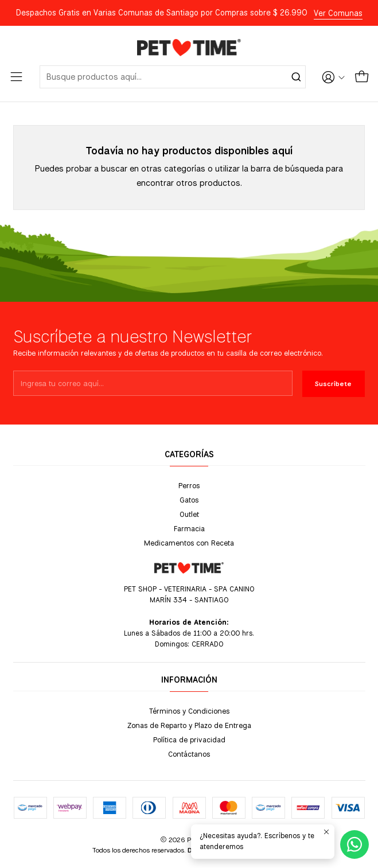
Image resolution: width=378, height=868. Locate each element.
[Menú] (16, 77)
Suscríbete (333, 384)
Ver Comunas (338, 13)
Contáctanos (189, 754)
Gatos (189, 500)
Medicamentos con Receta (189, 543)
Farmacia (189, 528)
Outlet (189, 514)
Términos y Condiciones (189, 711)
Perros (189, 485)
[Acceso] (333, 77)
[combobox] (173, 77)
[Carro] (362, 77)
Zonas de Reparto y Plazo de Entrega (189, 725)
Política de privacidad (189, 739)
